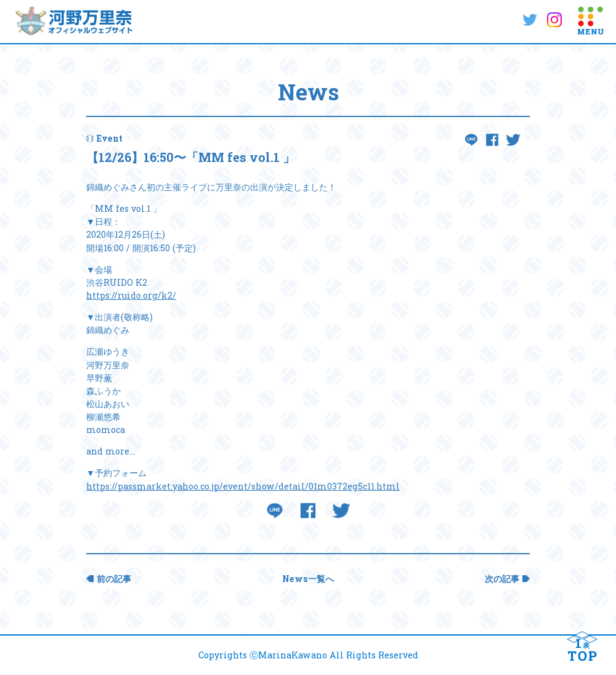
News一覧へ (308, 579)
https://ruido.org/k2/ (131, 295)
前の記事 (114, 579)
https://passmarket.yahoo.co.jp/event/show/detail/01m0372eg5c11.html (243, 486)
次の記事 (502, 579)
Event (110, 138)
